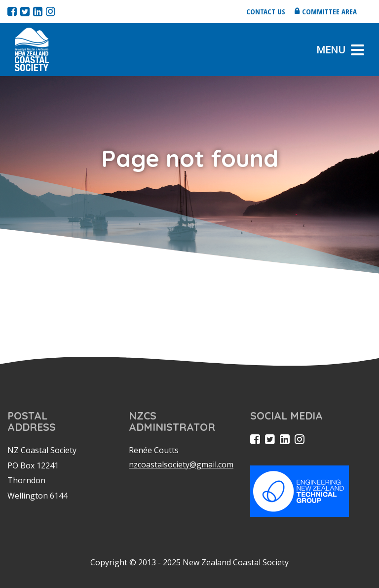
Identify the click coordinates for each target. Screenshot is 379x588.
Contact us (266, 11)
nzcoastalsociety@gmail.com (181, 464)
